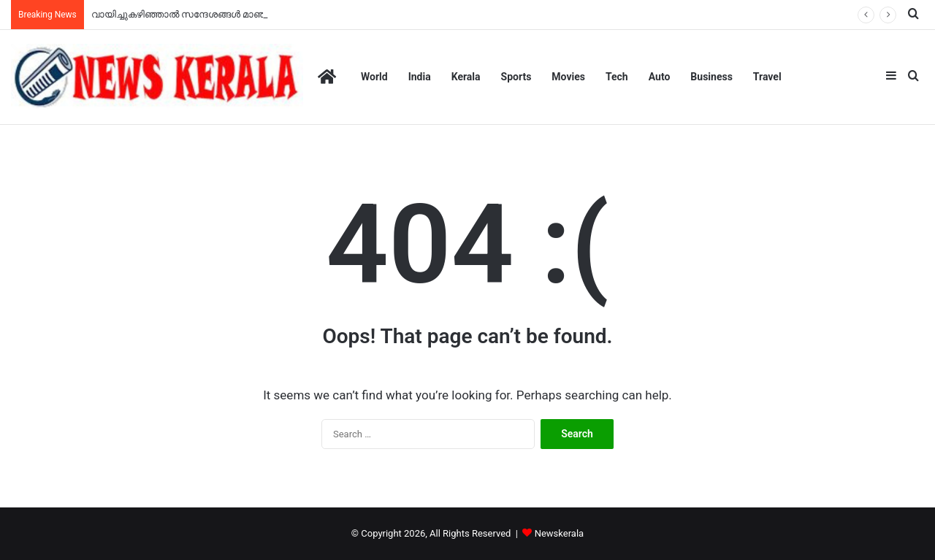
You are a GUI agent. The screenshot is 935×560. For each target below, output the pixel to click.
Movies (568, 77)
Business (711, 77)
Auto (660, 77)
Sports (516, 77)
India (420, 77)
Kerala (466, 77)
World (374, 77)
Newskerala (559, 533)
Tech (617, 77)
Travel (767, 77)
